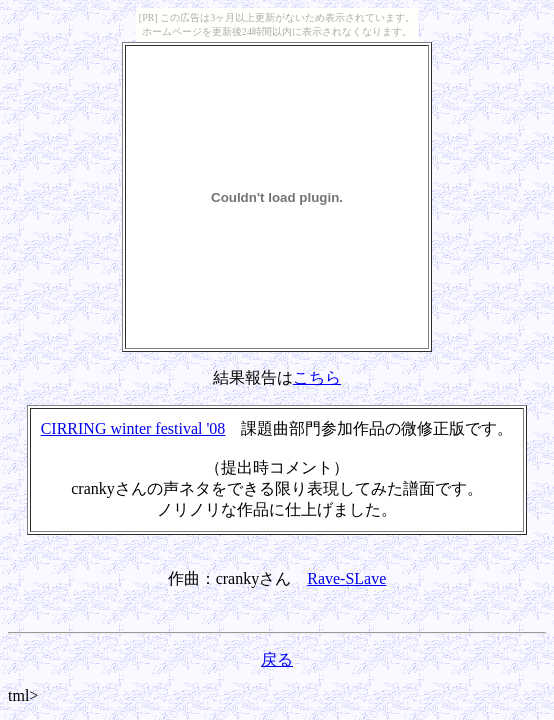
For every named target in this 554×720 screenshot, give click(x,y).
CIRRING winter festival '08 (133, 428)
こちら (317, 377)
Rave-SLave (346, 578)
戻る (277, 659)
